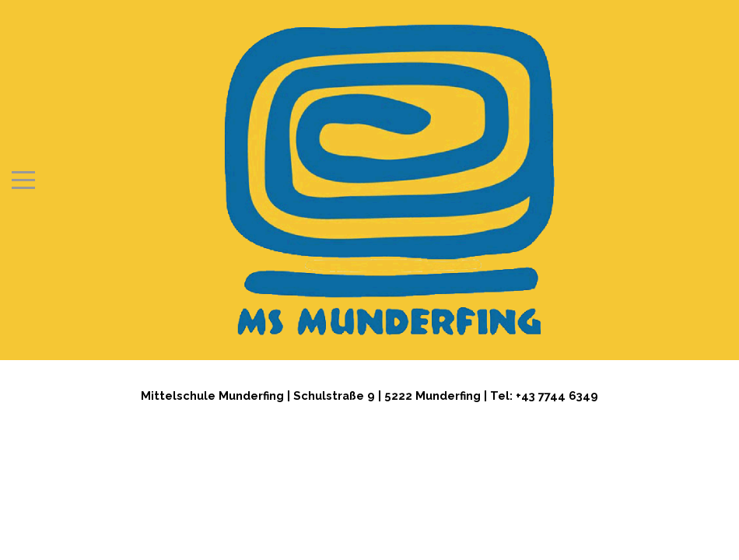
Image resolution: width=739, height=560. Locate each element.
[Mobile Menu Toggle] (23, 180)
